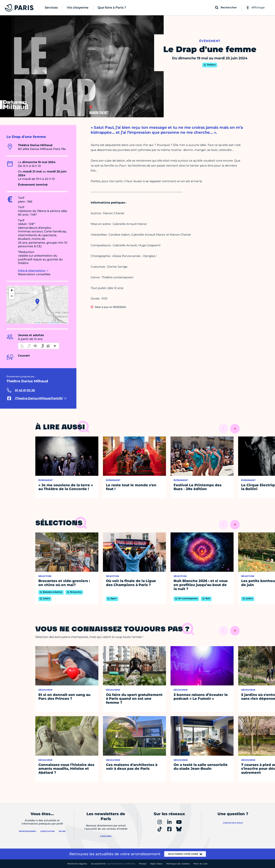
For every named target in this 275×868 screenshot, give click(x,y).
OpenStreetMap (54, 323)
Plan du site (201, 864)
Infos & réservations (32, 271)
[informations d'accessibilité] (39, 346)
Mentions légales (77, 864)
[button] (37, 302)
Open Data (156, 864)
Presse (143, 864)
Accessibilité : (113, 864)
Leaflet (37, 323)
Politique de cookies (178, 864)
